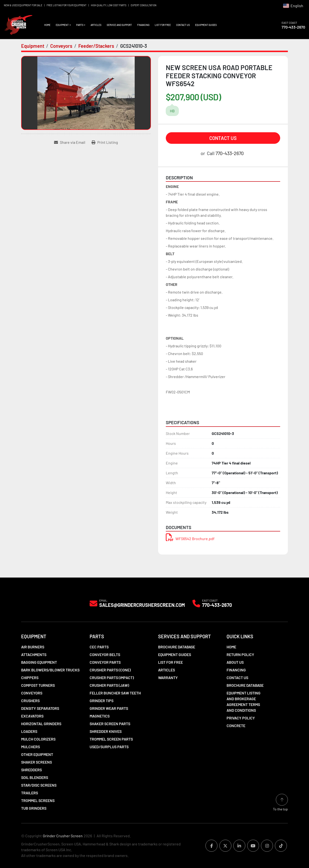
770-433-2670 (293, 27)
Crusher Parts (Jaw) (109, 685)
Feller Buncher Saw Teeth (115, 693)
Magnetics (100, 716)
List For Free (163, 25)
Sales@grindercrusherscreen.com (142, 605)
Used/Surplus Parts (109, 747)
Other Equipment (37, 754)
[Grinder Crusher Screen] (43, 603)
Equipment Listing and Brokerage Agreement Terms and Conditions (244, 702)
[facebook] (209, 846)
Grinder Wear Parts (109, 708)
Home (47, 25)
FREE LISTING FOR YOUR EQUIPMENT (67, 5)
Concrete (236, 726)
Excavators (32, 716)
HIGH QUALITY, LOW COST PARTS (109, 5)
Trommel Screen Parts (111, 739)
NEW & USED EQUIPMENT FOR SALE (23, 5)
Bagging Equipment (39, 662)
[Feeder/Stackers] (96, 46)
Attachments (34, 654)
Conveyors (32, 693)
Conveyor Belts (105, 654)
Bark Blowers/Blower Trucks (50, 670)
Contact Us (183, 25)
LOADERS (29, 731)
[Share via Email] (70, 142)
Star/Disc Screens (39, 785)
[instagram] (266, 846)
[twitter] (223, 846)
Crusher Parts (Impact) (112, 678)
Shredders (31, 770)
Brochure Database (177, 647)
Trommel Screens (38, 800)
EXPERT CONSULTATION (144, 5)
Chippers (30, 678)
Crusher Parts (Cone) (110, 670)
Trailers (30, 793)
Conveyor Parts (105, 662)
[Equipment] (33, 46)
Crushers (30, 701)
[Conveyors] (61, 46)
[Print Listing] (105, 142)
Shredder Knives (106, 731)
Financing (143, 25)
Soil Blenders (35, 777)
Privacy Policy (241, 718)
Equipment (62, 25)
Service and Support (119, 25)
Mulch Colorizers (38, 739)
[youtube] (252, 846)
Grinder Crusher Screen (63, 836)
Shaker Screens (37, 762)
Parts (80, 25)
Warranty (168, 678)
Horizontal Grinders (41, 724)
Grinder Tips (102, 701)
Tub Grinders (34, 808)
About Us (235, 662)
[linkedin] (237, 846)
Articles (96, 25)
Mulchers (31, 747)
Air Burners (33, 647)
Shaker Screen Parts (110, 724)
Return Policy (240, 654)
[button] (63, 25)
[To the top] (280, 802)
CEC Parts (99, 647)
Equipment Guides (206, 25)
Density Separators (40, 708)
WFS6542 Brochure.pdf (190, 539)
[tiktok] (281, 846)
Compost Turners (38, 685)
